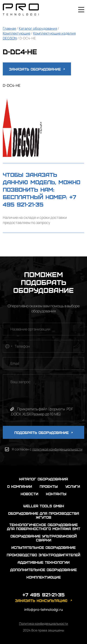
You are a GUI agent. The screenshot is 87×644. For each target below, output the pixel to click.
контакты (56, 494)
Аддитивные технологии (44, 562)
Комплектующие (17, 33)
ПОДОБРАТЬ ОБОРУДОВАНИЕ (43, 432)
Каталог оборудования (38, 28)
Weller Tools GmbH (44, 506)
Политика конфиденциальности (43, 623)
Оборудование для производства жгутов (44, 515)
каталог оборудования (43, 479)
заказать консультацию (41, 600)
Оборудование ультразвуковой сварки (44, 538)
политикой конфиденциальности (57, 449)
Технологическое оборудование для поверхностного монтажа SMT (44, 527)
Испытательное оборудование (43, 547)
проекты (49, 486)
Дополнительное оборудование (43, 570)
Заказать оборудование (37, 69)
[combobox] (8, 346)
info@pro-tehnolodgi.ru (43, 610)
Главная (9, 28)
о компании (20, 486)
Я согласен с (47, 449)
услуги (73, 486)
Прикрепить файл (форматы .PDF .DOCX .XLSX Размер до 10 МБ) (42, 411)
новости (29, 494)
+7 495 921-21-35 (69, 10)
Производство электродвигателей (43, 555)
